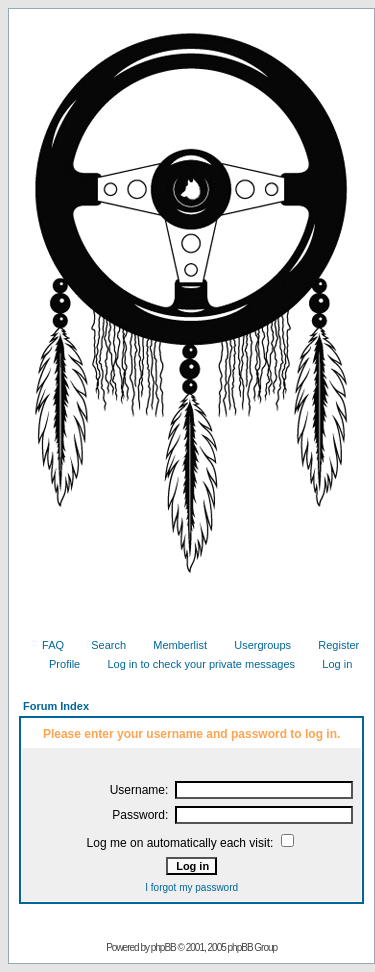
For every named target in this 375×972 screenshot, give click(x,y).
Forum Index (56, 706)
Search (101, 645)
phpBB (163, 947)
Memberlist (172, 645)
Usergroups (255, 645)
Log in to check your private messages (193, 664)
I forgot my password (191, 887)
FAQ (45, 645)
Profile (57, 664)
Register (331, 645)
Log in (329, 664)
